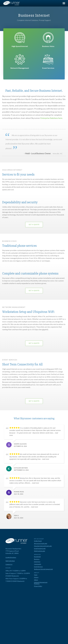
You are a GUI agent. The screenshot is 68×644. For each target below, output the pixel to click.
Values (36, 580)
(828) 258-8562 (10, 561)
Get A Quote (34, 227)
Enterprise (37, 562)
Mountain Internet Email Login (43, 546)
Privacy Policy (38, 586)
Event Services (38, 567)
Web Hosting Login (40, 551)
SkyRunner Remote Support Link (43, 569)
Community (38, 564)
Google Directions (11, 557)
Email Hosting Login (40, 549)
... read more (45, 459)
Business (37, 559)
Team (36, 575)
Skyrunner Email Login (41, 544)
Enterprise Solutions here (51, 120)
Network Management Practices (41, 583)
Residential (37, 557)
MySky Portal (38, 541)
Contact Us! (9, 564)
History (36, 577)
